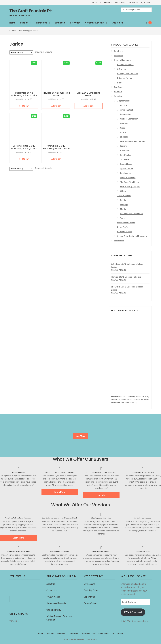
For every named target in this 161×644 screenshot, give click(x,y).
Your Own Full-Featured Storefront (18, 518)
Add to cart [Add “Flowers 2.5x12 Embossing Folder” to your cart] (56, 106)
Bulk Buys (118, 51)
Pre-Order (75, 23)
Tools (123, 218)
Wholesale (60, 23)
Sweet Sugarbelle (128, 178)
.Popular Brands (124, 101)
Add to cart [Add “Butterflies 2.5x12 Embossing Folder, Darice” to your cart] (24, 106)
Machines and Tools (126, 223)
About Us (108, 2)
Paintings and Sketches (127, 74)
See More (80, 436)
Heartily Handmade (123, 60)
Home (12, 23)
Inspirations (96, 2)
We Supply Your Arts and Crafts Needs (60, 472)
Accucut (124, 105)
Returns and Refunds (56, 603)
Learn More (60, 492)
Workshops (119, 241)
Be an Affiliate (120, 2)
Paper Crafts (123, 227)
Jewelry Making (124, 196)
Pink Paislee (126, 155)
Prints (120, 83)
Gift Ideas (121, 69)
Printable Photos (125, 78)
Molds (123, 209)
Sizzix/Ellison (126, 164)
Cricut (123, 128)
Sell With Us (133, 2)
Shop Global (117, 23)
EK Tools (124, 137)
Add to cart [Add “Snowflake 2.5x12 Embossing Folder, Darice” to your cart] (56, 159)
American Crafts (127, 110)
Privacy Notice (54, 597)
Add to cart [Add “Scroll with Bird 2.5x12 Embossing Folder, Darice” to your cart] (24, 159)
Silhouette (125, 159)
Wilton (123, 191)
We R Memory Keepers (130, 187)
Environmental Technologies (133, 141)
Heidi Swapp (126, 150)
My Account (146, 2)
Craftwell (124, 123)
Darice (123, 132)
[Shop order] (21, 52)
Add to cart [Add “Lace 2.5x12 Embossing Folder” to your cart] (88, 106)
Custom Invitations (125, 65)
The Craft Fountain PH (31, 11)
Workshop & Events (94, 23)
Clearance (119, 56)
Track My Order (91, 590)
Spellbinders (126, 173)
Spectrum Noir (127, 169)
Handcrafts (42, 23)
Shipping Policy (54, 610)
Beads (123, 200)
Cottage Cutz (126, 114)
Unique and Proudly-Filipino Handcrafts (101, 472)
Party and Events (124, 232)
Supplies (24, 23)
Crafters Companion (129, 119)
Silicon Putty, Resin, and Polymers (132, 236)
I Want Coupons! (133, 612)
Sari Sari (118, 92)
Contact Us (52, 590)
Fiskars (123, 146)
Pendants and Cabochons (131, 214)
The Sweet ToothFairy (129, 182)
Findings (124, 205)
